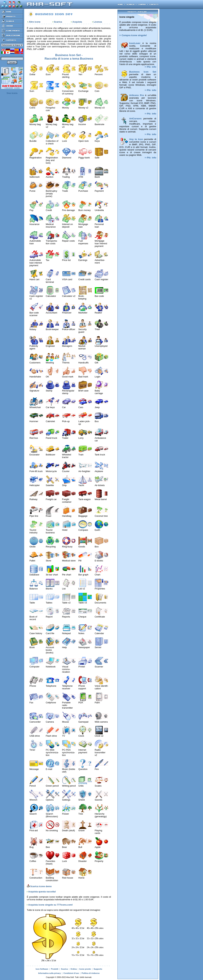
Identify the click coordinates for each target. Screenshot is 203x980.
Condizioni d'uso (71, 973)
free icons (12, 93)
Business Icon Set (143, 72)
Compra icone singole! (133, 35)
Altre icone (35, 22)
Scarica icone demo (39, 886)
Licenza (98, 22)
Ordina (74, 969)
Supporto (98, 969)
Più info (150, 67)
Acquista (77, 22)
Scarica (58, 22)
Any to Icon (136, 139)
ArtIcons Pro (137, 95)
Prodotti (55, 969)
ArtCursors (135, 119)
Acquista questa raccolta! (42, 892)
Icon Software (42, 969)
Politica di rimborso (91, 973)
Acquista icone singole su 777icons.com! (50, 905)
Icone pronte (85, 969)
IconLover (135, 43)
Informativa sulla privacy (50, 973)
